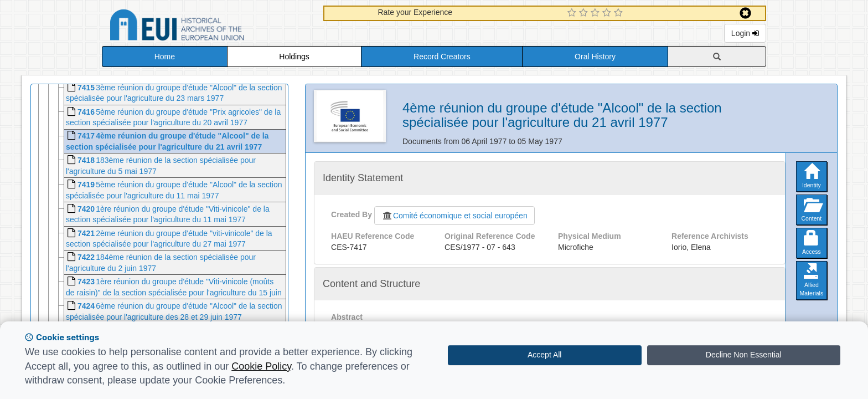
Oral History (595, 57)
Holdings (294, 57)
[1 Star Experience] (573, 13)
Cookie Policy (261, 366)
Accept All (544, 355)
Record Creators (442, 57)
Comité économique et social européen (454, 216)
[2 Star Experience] (585, 13)
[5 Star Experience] (620, 13)
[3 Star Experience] (596, 13)
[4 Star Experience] (608, 13)
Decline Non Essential (744, 355)
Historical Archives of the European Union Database (208, 27)
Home (165, 57)
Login (745, 33)
